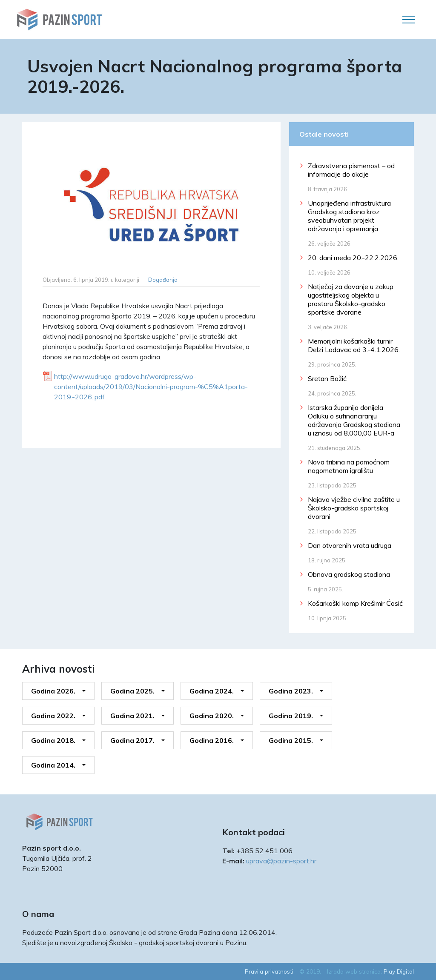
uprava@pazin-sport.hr (281, 861)
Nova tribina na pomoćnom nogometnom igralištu (349, 466)
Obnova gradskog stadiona (349, 574)
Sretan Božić (327, 378)
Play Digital (399, 971)
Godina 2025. (132, 691)
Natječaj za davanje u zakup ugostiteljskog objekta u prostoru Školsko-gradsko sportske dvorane (351, 299)
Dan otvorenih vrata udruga (350, 545)
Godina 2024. (212, 691)
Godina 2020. (212, 716)
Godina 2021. (132, 716)
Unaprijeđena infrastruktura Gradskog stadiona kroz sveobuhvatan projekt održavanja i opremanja (349, 216)
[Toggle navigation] (409, 20)
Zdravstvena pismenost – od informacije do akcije (351, 170)
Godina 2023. (291, 691)
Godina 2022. (53, 716)
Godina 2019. (291, 716)
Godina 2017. (132, 740)
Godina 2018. (53, 740)
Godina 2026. (53, 691)
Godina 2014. (53, 765)
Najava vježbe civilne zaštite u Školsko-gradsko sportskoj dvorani (354, 508)
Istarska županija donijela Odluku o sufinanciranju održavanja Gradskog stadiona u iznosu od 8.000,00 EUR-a (354, 420)
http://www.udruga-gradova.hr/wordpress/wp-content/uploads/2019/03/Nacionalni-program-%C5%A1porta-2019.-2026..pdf (151, 387)
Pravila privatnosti (269, 971)
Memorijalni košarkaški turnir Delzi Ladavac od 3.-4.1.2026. (354, 345)
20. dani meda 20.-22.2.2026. (353, 258)
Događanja (163, 280)
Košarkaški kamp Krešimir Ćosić (355, 603)
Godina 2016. (212, 740)
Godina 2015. (291, 740)
